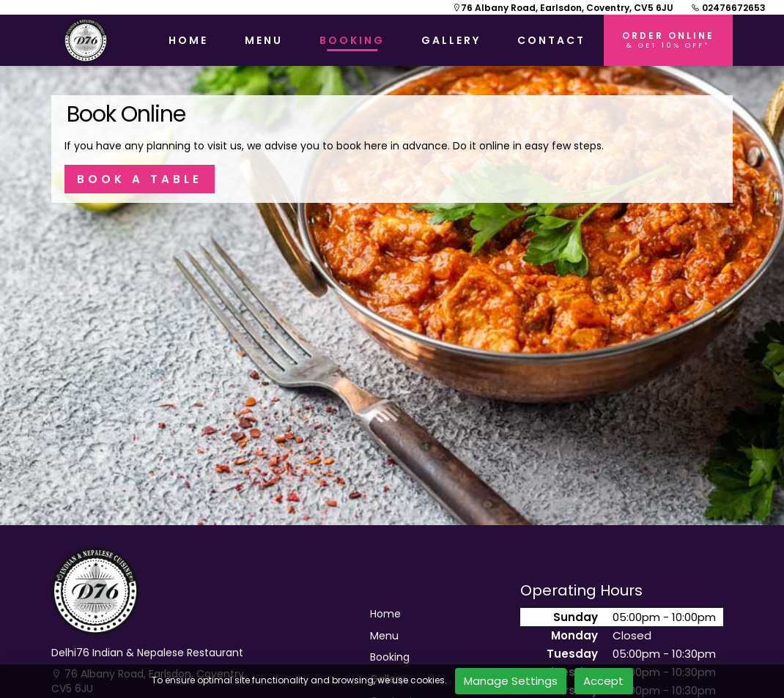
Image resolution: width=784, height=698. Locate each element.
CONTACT (551, 40)
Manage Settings (511, 681)
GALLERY (451, 40)
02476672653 (728, 8)
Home (385, 614)
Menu (384, 636)
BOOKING (352, 40)
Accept (603, 681)
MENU (264, 40)
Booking (390, 657)
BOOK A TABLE (140, 179)
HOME (188, 40)
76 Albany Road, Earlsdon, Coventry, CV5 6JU (563, 8)
